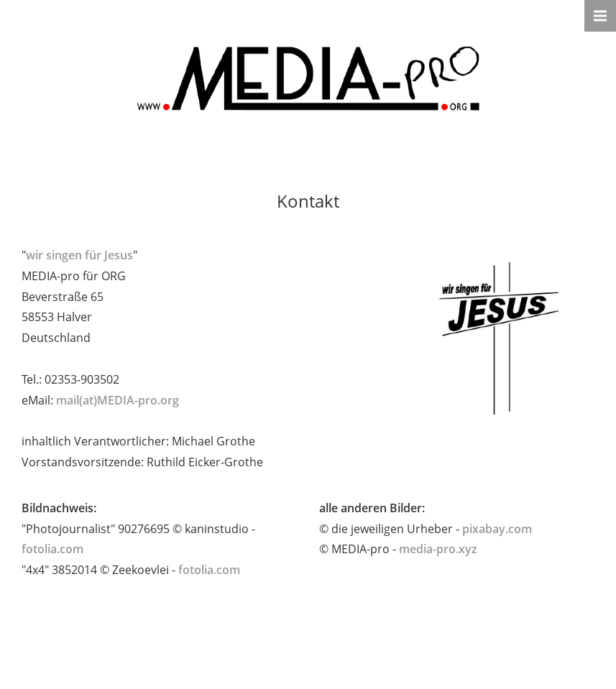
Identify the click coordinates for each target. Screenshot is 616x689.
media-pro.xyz (438, 549)
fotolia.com (52, 549)
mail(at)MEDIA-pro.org (118, 400)
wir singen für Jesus (79, 255)
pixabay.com (497, 529)
